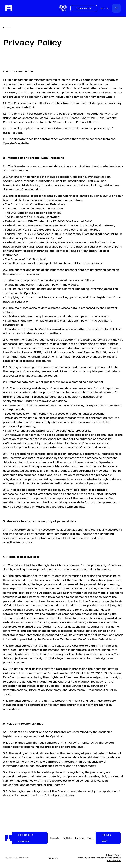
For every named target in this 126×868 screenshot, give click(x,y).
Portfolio (67, 838)
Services (80, 838)
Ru (107, 8)
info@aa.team (114, 861)
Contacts (55, 838)
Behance (53, 858)
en (102, 8)
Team (90, 838)
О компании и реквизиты (26, 838)
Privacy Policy (113, 855)
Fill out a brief (84, 8)
